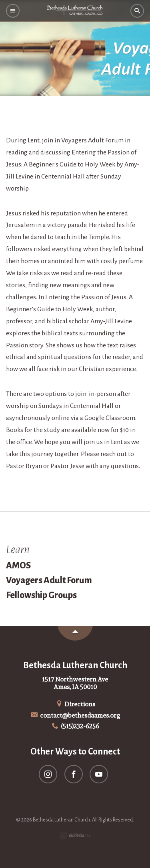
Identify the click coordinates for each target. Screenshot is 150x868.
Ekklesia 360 (75, 836)
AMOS (18, 566)
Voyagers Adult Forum (49, 580)
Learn (18, 550)
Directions (75, 704)
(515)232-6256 (75, 726)
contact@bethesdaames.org (75, 715)
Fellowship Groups (41, 595)
